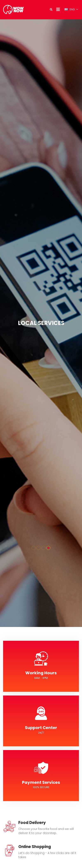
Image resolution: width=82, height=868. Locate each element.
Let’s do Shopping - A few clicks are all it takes (47, 855)
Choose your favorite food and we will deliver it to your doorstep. (46, 831)
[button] (34, 548)
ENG (70, 9)
